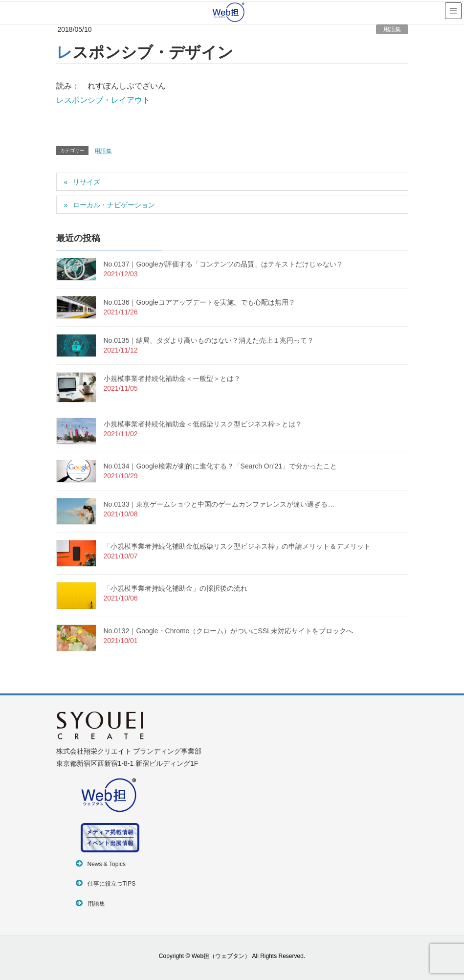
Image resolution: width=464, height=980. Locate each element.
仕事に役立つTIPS (112, 884)
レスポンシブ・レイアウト (103, 100)
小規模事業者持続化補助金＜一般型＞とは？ (172, 379)
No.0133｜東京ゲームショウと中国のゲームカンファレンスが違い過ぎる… (219, 504)
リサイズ (87, 182)
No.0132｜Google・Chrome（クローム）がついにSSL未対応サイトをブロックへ (228, 631)
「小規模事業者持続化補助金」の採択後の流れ (176, 588)
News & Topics (107, 864)
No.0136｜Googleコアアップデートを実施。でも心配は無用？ (199, 302)
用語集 (392, 29)
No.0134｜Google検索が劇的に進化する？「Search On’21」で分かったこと (221, 466)
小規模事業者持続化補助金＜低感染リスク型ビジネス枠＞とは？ (203, 424)
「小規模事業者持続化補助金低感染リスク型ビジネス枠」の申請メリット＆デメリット (237, 546)
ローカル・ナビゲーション (114, 205)
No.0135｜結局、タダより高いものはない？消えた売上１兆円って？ (209, 340)
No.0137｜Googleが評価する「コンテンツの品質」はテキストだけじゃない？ (223, 264)
